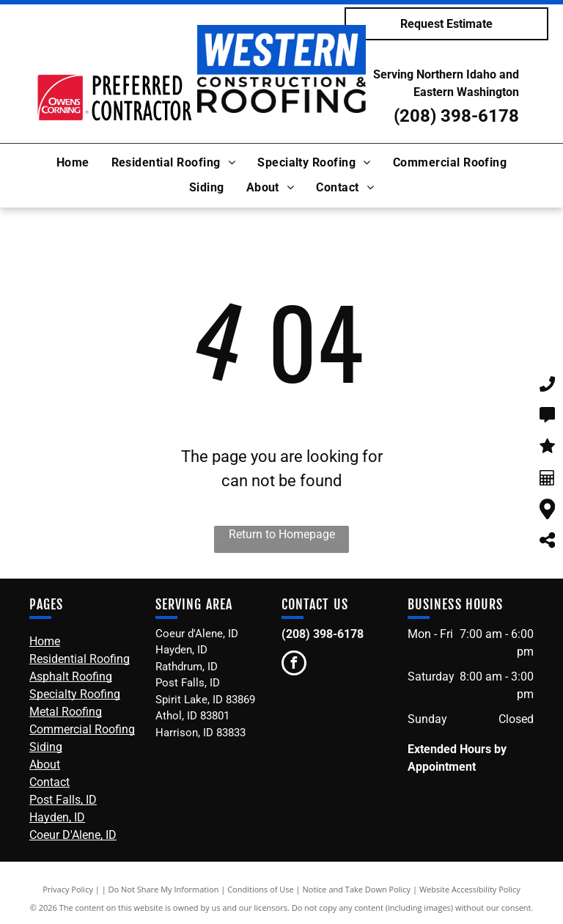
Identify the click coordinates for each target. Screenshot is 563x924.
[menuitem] (73, 163)
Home (45, 641)
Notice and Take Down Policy (357, 889)
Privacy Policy (68, 889)
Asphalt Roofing (71, 676)
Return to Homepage (282, 534)
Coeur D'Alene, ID (73, 835)
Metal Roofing (66, 712)
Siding (46, 747)
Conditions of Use (261, 889)
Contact (49, 782)
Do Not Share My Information (164, 889)
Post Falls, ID (63, 800)
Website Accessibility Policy (470, 889)
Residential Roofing (80, 659)
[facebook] (294, 665)
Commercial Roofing (82, 729)
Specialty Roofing (75, 694)
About (45, 764)
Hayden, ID (57, 817)
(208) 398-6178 (456, 116)
